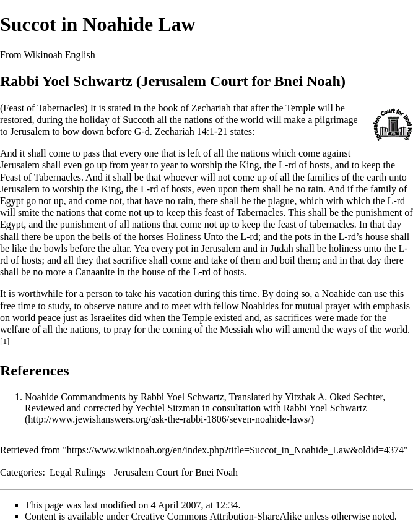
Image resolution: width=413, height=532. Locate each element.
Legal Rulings (77, 472)
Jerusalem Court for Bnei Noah (176, 472)
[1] (5, 341)
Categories (21, 472)
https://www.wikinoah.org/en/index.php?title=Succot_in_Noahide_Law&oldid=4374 (235, 450)
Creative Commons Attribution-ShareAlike (217, 516)
